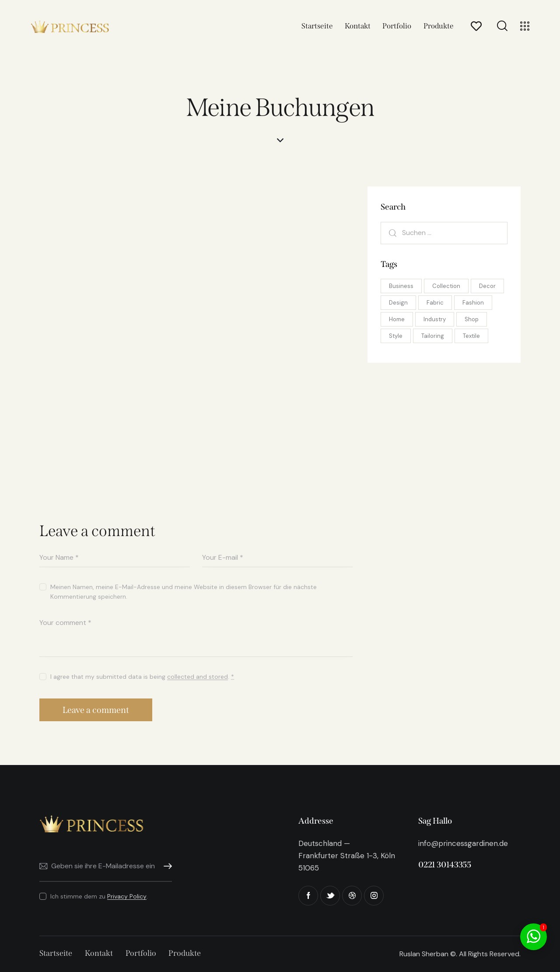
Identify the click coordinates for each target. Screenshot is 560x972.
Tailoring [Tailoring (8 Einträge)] (433, 336)
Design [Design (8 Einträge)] (398, 303)
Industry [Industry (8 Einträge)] (435, 319)
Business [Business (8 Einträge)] (401, 286)
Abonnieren (165, 866)
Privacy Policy (127, 897)
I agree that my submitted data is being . (142, 677)
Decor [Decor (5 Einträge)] (487, 286)
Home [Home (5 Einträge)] (397, 319)
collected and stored (198, 677)
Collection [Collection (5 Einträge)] (446, 286)
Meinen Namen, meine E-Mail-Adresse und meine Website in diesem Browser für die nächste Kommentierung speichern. (184, 592)
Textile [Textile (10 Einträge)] (471, 336)
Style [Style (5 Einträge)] (396, 336)
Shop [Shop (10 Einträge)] (472, 319)
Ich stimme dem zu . (99, 896)
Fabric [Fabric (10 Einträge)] (435, 303)
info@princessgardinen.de (463, 843)
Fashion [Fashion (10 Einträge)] (473, 303)
